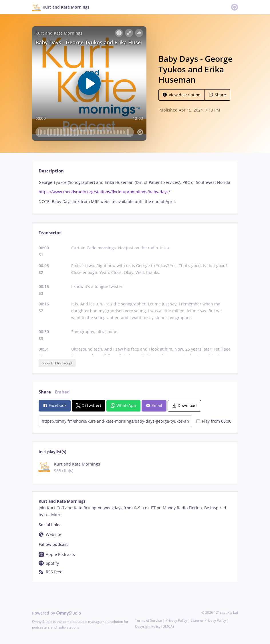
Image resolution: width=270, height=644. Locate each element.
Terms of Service (148, 620)
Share (217, 95)
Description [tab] (51, 171)
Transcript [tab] (50, 233)
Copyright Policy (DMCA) (154, 626)
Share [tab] (45, 392)
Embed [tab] (62, 392)
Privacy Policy (176, 620)
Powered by (56, 613)
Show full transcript (57, 363)
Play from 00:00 (214, 421)
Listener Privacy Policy (208, 620)
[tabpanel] (135, 192)
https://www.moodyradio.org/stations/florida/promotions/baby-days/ (104, 192)
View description (182, 95)
